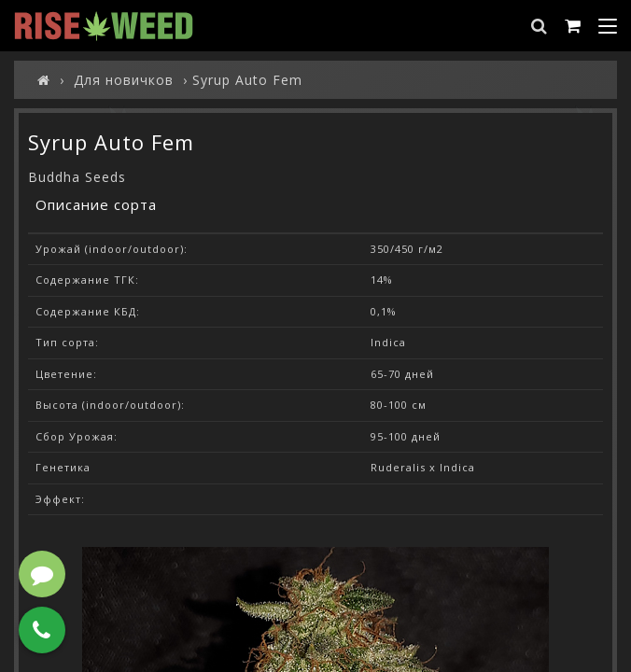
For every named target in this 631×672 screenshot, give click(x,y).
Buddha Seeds (77, 177)
